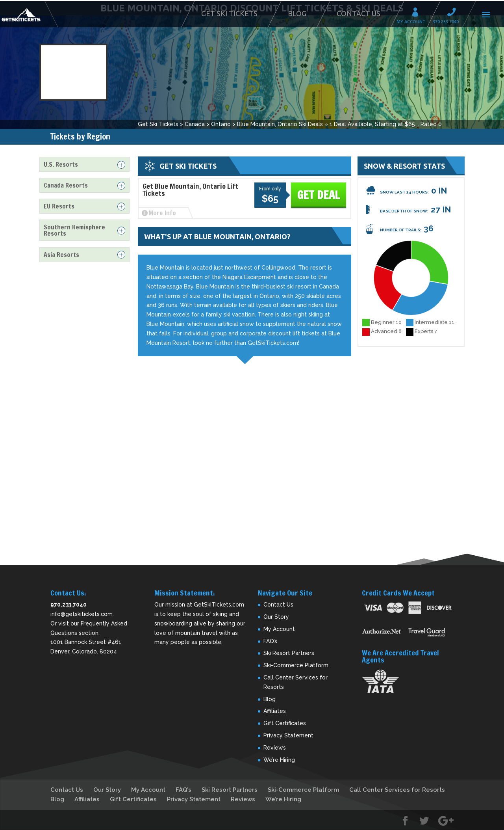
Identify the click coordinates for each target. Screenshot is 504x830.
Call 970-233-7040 (454, 13)
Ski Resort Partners (289, 653)
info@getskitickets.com (82, 614)
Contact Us (359, 13)
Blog (297, 13)
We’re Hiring (279, 760)
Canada (195, 124)
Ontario (221, 124)
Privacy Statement (288, 735)
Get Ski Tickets (229, 13)
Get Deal (319, 195)
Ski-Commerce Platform (296, 665)
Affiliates (275, 711)
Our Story (276, 617)
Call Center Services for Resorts (397, 790)
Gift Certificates (285, 723)
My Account (418, 13)
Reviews (275, 748)
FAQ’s (270, 641)
